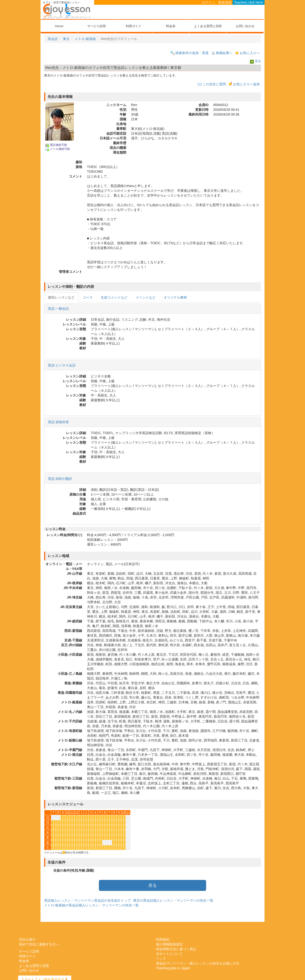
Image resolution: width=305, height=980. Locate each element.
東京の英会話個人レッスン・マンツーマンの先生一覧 (173, 900)
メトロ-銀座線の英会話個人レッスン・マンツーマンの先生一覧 (91, 905)
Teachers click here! (249, 2)
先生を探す (27, 939)
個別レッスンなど (61, 297)
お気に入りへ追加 (246, 84)
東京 (66, 39)
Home (59, 26)
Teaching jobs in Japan (173, 968)
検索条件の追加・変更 (192, 53)
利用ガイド (134, 26)
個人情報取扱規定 (169, 944)
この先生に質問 (214, 84)
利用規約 (163, 939)
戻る (258, 61)
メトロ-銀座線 (85, 39)
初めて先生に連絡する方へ (39, 944)
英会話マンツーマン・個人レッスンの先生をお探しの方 (198, 963)
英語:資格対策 (58, 422)
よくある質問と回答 (208, 26)
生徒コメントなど (114, 297)
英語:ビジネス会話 (62, 365)
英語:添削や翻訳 (60, 479)
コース (88, 297)
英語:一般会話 (58, 309)
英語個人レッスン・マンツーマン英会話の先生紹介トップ (87, 900)
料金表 (171, 26)
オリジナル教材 (175, 297)
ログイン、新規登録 (217, 2)
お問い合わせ (245, 26)
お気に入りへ (250, 53)
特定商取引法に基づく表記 (176, 949)
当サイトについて (169, 954)
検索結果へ (224, 53)
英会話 (53, 39)
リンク (161, 959)
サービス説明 (97, 26)
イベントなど (146, 297)
